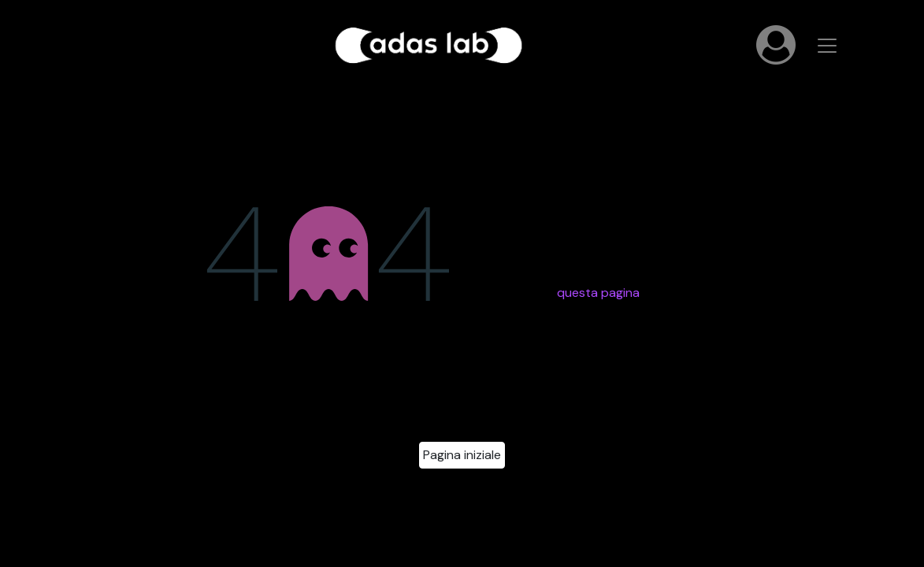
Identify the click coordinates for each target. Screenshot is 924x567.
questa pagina (598, 293)
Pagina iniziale (462, 455)
